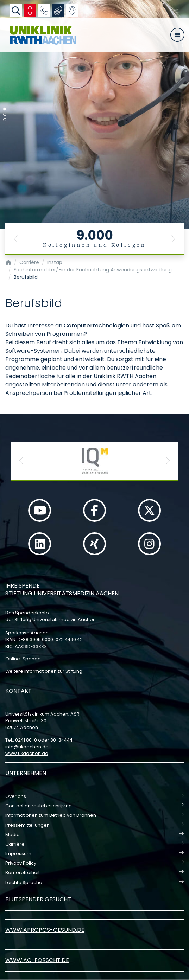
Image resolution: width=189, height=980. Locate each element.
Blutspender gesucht (38, 899)
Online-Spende (23, 659)
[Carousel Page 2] (5, 114)
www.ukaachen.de (27, 753)
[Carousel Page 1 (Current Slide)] (5, 109)
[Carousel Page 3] (5, 120)
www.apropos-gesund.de (45, 930)
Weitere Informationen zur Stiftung (44, 671)
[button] (16, 239)
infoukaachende (27, 747)
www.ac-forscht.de (37, 960)
